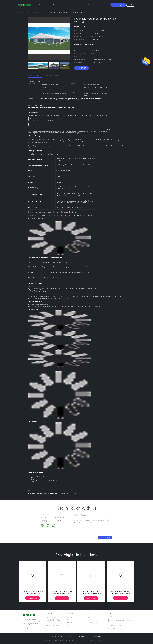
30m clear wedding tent (50, 494)
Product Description (51, 75)
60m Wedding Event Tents (35, 494)
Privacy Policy (83, 637)
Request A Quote (118, 5)
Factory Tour (65, 5)
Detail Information (34, 75)
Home (40, 5)
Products (48, 5)
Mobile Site (97, 637)
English (131, 5)
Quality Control (76, 5)
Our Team (70, 623)
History (70, 617)
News (93, 5)
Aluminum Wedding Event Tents (67, 494)
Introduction (71, 625)
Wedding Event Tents (52, 626)
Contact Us (86, 5)
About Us (56, 5)
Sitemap (70, 637)
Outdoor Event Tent (52, 617)
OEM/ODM (91, 617)
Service (70, 620)
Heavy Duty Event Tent (53, 620)
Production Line (92, 623)
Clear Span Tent (51, 623)
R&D (89, 620)
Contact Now (81, 68)
